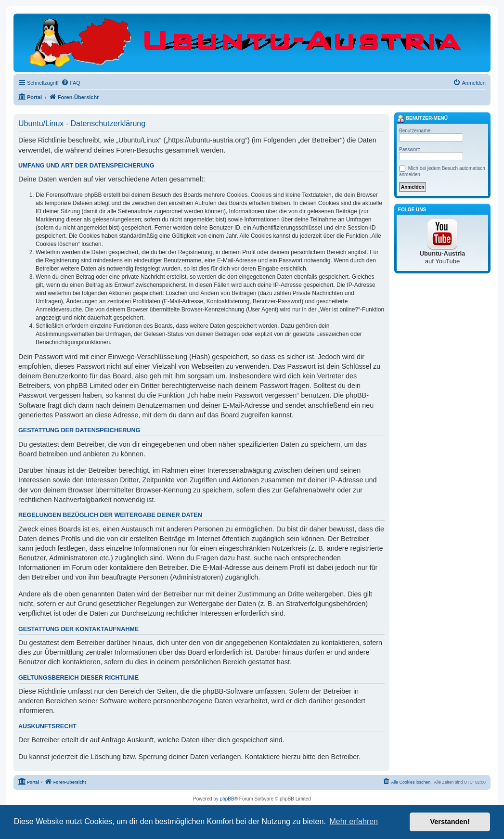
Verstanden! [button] (450, 822)
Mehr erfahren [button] (354, 821)
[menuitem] (71, 83)
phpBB (227, 799)
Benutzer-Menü (422, 119)
